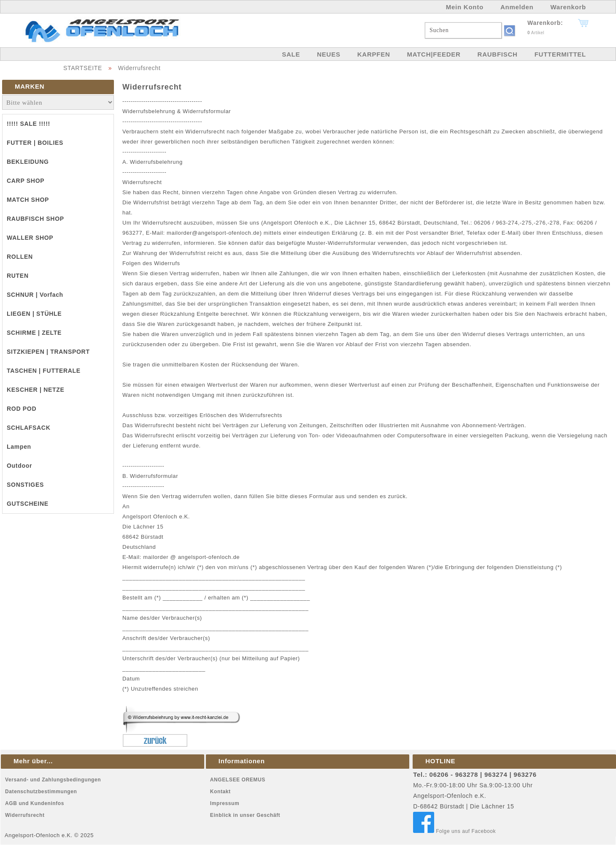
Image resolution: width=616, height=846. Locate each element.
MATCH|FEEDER (434, 54)
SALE (291, 54)
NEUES (328, 54)
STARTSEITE (83, 68)
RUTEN (18, 276)
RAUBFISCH (498, 54)
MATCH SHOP (28, 200)
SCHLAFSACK (28, 428)
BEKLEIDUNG (28, 162)
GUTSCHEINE (28, 504)
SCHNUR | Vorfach (35, 295)
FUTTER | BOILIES (35, 143)
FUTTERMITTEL (560, 54)
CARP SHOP (26, 181)
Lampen (19, 447)
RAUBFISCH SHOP (35, 219)
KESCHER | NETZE (36, 390)
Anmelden (517, 7)
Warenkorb (568, 7)
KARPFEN (374, 54)
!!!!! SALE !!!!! (28, 124)
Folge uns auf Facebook (454, 831)
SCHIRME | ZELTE (34, 333)
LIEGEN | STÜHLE (34, 314)
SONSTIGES (25, 485)
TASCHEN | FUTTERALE (44, 371)
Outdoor (19, 466)
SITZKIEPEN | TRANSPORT (48, 352)
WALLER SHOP (30, 238)
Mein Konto (465, 7)
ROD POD (22, 409)
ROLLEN (20, 257)
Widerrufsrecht (139, 68)
